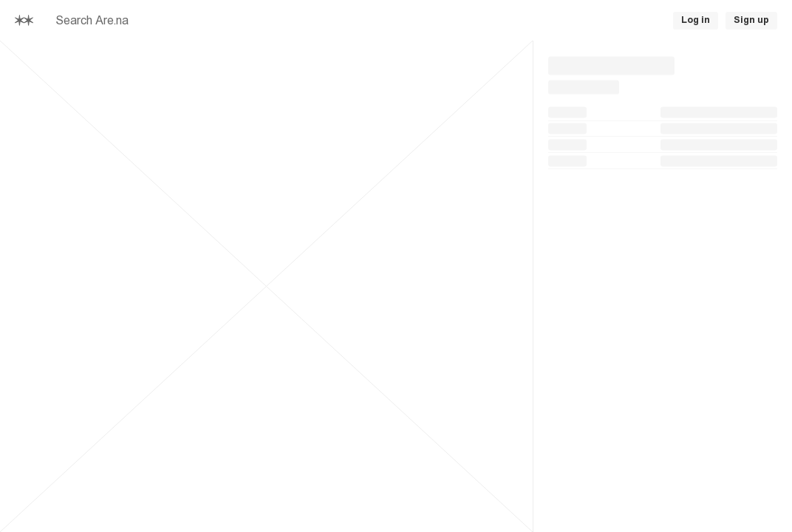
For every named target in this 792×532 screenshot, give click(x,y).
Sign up (751, 20)
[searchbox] (213, 21)
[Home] (24, 20)
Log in (696, 20)
